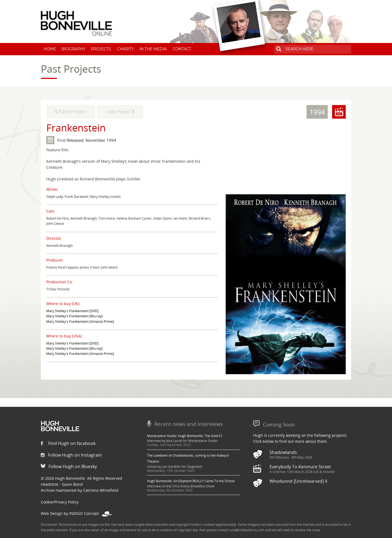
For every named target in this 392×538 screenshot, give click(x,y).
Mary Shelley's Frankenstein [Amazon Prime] (80, 322)
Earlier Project (71, 112)
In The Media (153, 49)
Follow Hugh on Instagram (71, 455)
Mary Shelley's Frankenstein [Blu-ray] (74, 316)
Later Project (120, 112)
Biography (73, 49)
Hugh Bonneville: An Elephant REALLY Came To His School (191, 481)
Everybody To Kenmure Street (300, 467)
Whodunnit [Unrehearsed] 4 (298, 481)
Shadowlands (283, 452)
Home (50, 49)
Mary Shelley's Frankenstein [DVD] (72, 311)
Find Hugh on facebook (68, 443)
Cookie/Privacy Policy (60, 502)
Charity (126, 49)
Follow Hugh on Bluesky (69, 466)
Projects (101, 49)
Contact (182, 49)
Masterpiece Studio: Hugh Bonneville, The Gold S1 (185, 436)
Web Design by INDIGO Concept (76, 513)
